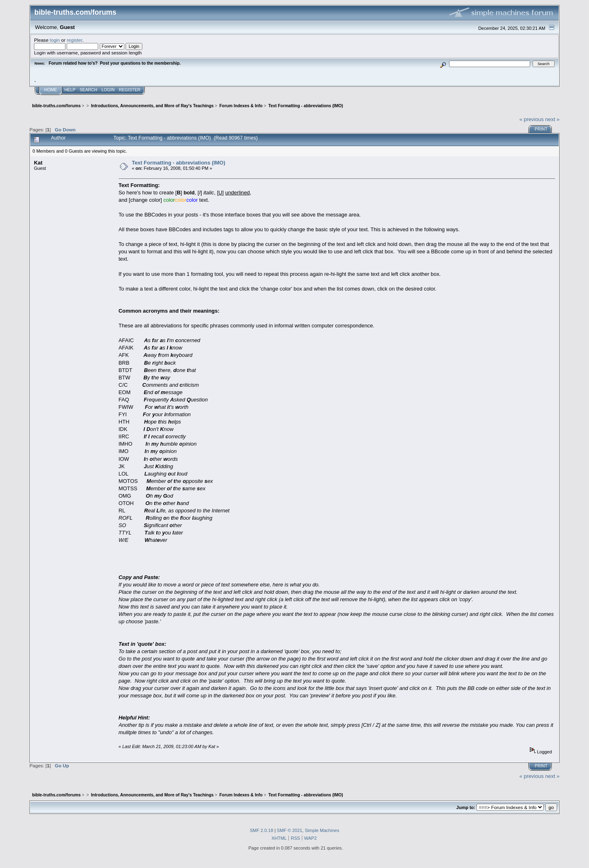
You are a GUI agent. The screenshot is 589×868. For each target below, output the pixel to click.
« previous (532, 119)
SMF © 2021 (290, 830)
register (74, 40)
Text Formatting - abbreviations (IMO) (179, 163)
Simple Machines (322, 830)
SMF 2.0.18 (262, 830)
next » (552, 119)
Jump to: (466, 807)
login (55, 40)
